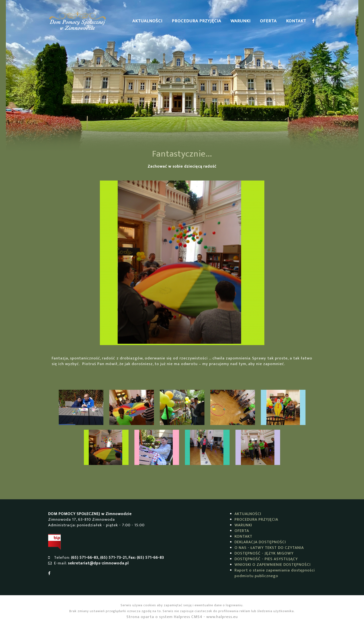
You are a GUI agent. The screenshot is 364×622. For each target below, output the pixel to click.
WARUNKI (241, 21)
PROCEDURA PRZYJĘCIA (196, 21)
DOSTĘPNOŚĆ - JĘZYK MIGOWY (264, 553)
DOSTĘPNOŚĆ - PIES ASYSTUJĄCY (266, 559)
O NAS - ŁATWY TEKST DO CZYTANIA (269, 548)
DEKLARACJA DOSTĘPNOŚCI (260, 542)
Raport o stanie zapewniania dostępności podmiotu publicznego (275, 573)
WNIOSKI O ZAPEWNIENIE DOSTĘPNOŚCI (273, 565)
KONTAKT (296, 21)
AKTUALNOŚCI (147, 21)
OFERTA (268, 21)
